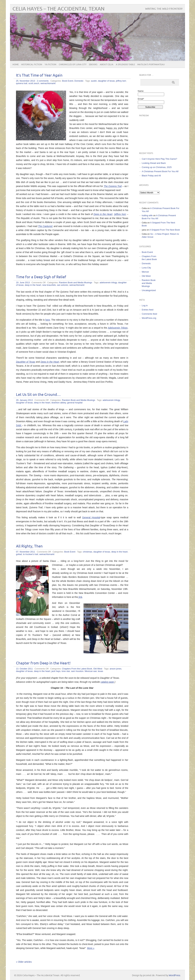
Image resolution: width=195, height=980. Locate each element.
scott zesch (34, 83)
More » (91, 948)
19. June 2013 (23, 282)
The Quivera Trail (113, 186)
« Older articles (24, 962)
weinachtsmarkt (48, 83)
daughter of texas (106, 81)
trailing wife (147, 215)
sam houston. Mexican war (84, 671)
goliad (19, 554)
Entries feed (148, 310)
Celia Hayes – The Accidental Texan (58, 9)
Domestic (79, 81)
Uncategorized (149, 290)
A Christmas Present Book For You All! (160, 171)
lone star (66, 671)
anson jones (115, 669)
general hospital (75, 403)
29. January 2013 (24, 400)
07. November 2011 (25, 552)
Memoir (145, 272)
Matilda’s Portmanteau (151, 65)
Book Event (68, 81)
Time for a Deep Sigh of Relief (41, 277)
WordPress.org (149, 318)
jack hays (56, 671)
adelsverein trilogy (108, 282)
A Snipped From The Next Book (165, 230)
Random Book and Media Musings (76, 282)
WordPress (174, 975)
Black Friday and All (151, 176)
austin (94, 81)
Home (16, 65)
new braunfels (49, 285)
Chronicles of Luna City (73, 65)
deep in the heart (33, 285)
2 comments (43, 81)
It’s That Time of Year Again (39, 75)
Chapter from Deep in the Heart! (43, 663)
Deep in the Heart (103, 214)
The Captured (45, 226)
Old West (98, 669)
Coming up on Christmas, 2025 (157, 167)
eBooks (93, 65)
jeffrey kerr (121, 81)
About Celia (107, 65)
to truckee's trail (31, 554)
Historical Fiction (32, 65)
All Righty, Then (29, 546)
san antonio (63, 285)
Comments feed (149, 314)
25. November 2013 (25, 81)
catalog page (107, 682)
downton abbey (59, 403)
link (80, 597)
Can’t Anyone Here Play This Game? (159, 159)
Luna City (146, 268)
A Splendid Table (125, 65)
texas (100, 671)
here (48, 320)
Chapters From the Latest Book (77, 669)
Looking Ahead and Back (154, 163)
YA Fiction (50, 65)
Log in (145, 306)
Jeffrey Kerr (120, 214)
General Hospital (91, 517)
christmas (87, 552)
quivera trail (22, 83)
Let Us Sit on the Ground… (38, 395)
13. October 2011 (24, 669)
